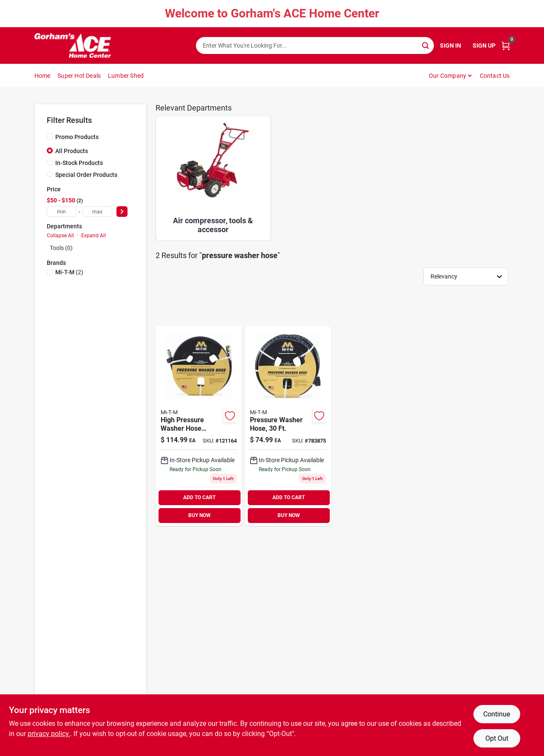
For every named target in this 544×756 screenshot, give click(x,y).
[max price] (97, 212)
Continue (497, 714)
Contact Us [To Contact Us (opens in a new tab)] (495, 76)
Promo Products (77, 137)
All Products (72, 151)
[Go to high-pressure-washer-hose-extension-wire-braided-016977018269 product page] (199, 426)
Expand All (93, 236)
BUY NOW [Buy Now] (200, 515)
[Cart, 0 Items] (506, 46)
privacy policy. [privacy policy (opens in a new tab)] (49, 734)
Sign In (450, 45)
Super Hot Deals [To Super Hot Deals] (79, 76)
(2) (69, 272)
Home (42, 76)
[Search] (426, 45)
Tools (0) (61, 248)
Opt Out (497, 738)
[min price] (62, 212)
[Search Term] (315, 45)
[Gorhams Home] (73, 45)
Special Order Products (86, 175)
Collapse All (60, 236)
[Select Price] (122, 212)
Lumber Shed (126, 76)
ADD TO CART (199, 497)
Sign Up (484, 45)
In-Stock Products (79, 163)
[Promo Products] (50, 136)
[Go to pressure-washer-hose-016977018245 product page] (288, 426)
